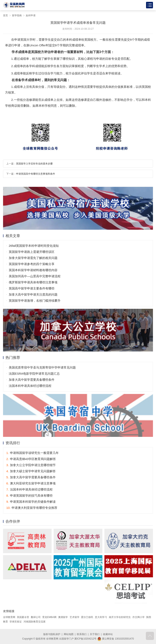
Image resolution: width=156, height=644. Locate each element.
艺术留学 (75, 617)
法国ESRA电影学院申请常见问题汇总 (34, 374)
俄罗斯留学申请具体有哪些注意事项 (33, 282)
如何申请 (31, 15)
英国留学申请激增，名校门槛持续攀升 (35, 301)
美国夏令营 (23, 617)
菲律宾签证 (16, 622)
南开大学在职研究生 (120, 617)
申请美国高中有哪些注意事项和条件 (36, 174)
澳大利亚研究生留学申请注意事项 (31, 483)
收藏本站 (108, 634)
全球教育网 (9, 617)
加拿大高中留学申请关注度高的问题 (33, 294)
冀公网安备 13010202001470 (116, 639)
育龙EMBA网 (49, 617)
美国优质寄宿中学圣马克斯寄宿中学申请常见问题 (42, 367)
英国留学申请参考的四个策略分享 (32, 264)
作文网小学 (139, 617)
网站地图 (69, 634)
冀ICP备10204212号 (85, 639)
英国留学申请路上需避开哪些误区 (32, 252)
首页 (5, 15)
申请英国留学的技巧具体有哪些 (29, 496)
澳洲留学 (63, 617)
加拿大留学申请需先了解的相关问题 (33, 258)
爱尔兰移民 (87, 617)
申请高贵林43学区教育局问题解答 (31, 459)
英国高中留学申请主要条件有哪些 (32, 288)
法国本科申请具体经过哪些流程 (30, 386)
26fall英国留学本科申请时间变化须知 (34, 246)
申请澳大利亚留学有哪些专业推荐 (32, 508)
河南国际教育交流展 (35, 622)
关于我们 (95, 634)
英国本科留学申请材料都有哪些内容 (33, 270)
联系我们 (82, 634)
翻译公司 (36, 617)
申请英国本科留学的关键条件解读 (31, 502)
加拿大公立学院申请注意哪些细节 (31, 465)
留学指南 (17, 15)
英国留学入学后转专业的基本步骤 (34, 164)
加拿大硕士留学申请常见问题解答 (31, 471)
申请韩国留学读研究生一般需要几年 (32, 453)
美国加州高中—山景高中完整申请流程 (35, 276)
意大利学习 (101, 617)
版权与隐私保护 (52, 634)
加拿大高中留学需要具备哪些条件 (32, 380)
